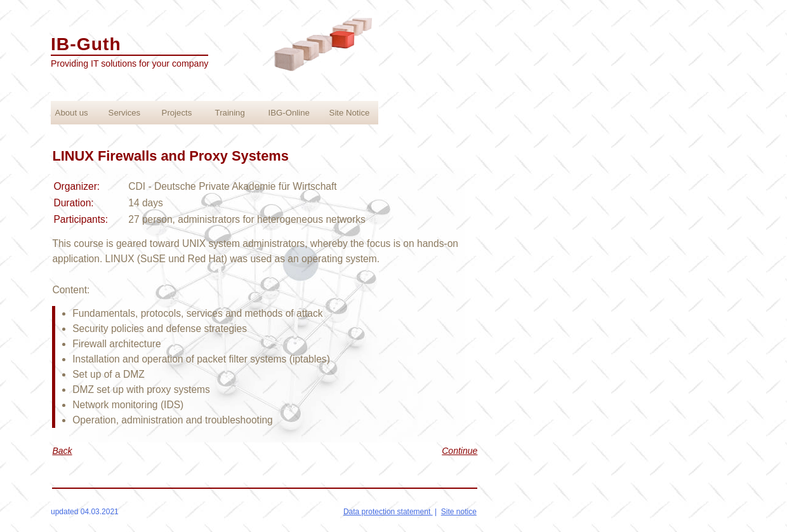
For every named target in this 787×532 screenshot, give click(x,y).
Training (230, 113)
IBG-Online (289, 113)
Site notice (459, 512)
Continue (460, 451)
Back (62, 451)
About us (72, 113)
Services (125, 113)
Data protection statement (388, 512)
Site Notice (350, 113)
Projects (177, 113)
